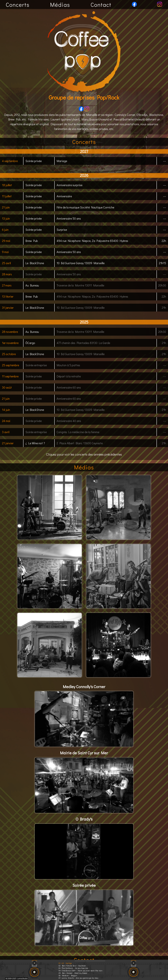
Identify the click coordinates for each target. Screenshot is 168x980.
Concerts (18, 5)
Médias (60, 5)
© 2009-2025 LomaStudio (17, 978)
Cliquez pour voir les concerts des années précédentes (84, 454)
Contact (101, 5)
